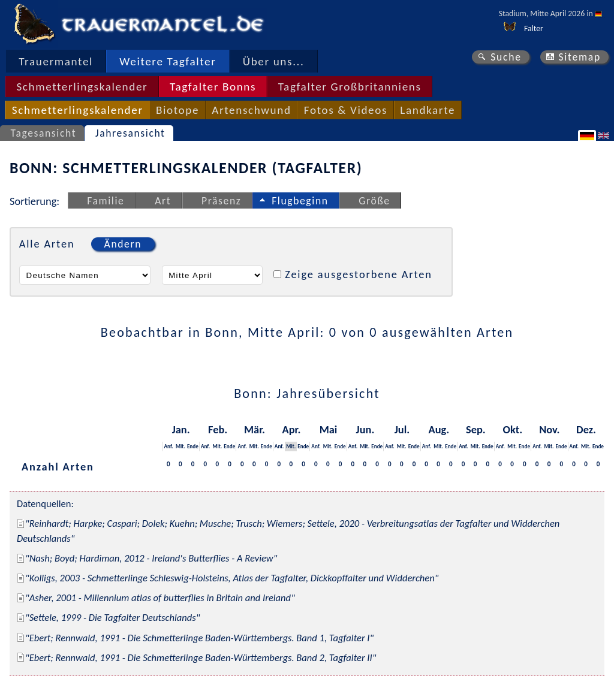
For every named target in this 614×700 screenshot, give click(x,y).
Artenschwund (251, 110)
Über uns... (274, 61)
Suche (506, 57)
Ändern (123, 244)
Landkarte (428, 110)
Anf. (168, 446)
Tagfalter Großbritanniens (350, 87)
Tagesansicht (44, 133)
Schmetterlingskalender (82, 87)
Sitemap (580, 57)
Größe (374, 201)
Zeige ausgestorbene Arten (359, 274)
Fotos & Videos (346, 110)
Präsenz (221, 201)
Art (163, 201)
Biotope (177, 110)
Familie (106, 201)
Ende (193, 446)
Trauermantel (56, 61)
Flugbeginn (300, 201)
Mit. (180, 446)
